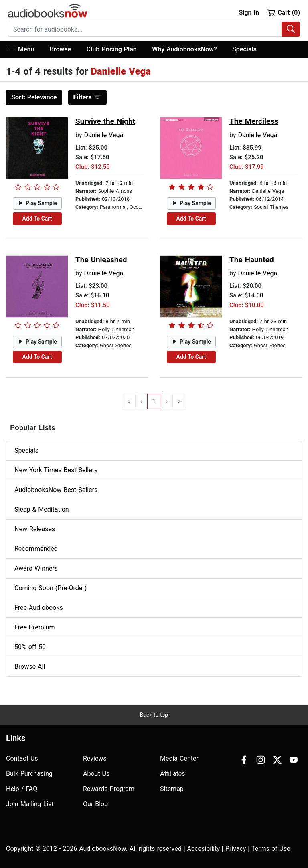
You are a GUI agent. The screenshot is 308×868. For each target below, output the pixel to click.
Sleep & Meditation (42, 509)
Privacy (236, 849)
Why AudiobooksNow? (184, 49)
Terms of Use (271, 849)
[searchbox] (145, 29)
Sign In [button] (249, 13)
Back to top (154, 715)
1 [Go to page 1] (154, 401)
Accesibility (204, 849)
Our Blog (95, 804)
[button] (25, 50)
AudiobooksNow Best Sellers (56, 490)
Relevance (34, 97)
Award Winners (36, 568)
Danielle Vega (103, 135)
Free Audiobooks (39, 608)
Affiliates (173, 774)
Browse (60, 49)
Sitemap (172, 789)
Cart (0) (284, 12)
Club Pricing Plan (112, 49)
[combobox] (154, 29)
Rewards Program (109, 789)
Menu (21, 49)
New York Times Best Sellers (56, 470)
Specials (244, 49)
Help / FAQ (22, 789)
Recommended (36, 549)
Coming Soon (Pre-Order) (51, 588)
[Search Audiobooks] (291, 29)
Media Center (179, 758)
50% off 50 (30, 647)
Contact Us (22, 758)
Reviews (95, 758)
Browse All (30, 667)
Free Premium (34, 627)
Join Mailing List (30, 804)
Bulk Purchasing (29, 774)
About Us (96, 774)
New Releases (35, 529)
